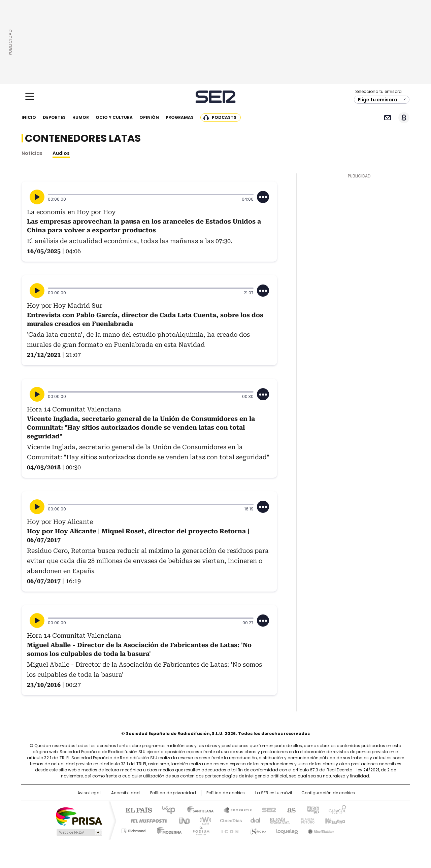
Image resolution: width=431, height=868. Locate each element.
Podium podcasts (199, 830)
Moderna (168, 830)
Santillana (197, 809)
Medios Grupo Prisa (79, 832)
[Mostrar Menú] (30, 96)
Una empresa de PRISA (79, 816)
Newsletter (387, 118)
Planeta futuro (306, 820)
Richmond (134, 830)
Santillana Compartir (235, 809)
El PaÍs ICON (228, 830)
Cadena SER (216, 96)
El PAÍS (136, 809)
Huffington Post (146, 820)
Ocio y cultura (114, 117)
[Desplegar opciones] (263, 197)
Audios (61, 153)
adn (312, 809)
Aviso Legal (89, 793)
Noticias (32, 153)
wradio (202, 820)
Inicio (29, 117)
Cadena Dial (254, 820)
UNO (182, 820)
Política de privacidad (173, 793)
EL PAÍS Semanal (278, 820)
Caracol (337, 809)
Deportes (54, 117)
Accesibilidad (125, 793)
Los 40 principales (166, 809)
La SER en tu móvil (274, 793)
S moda (257, 830)
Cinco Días (229, 820)
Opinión (149, 117)
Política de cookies (226, 793)
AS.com (290, 809)
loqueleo (287, 830)
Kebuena (334, 820)
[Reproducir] (37, 197)
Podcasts (224, 117)
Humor (81, 117)
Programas (180, 117)
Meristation (320, 830)
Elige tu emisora (378, 100)
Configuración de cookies (328, 793)
